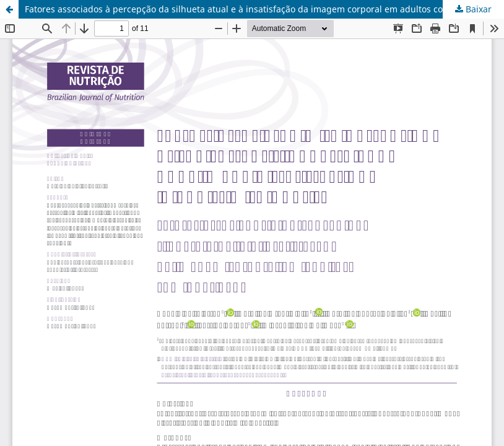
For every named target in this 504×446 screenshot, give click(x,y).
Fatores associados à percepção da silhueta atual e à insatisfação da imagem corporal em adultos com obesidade (261, 9)
